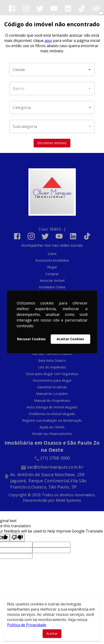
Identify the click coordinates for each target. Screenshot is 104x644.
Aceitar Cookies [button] (70, 339)
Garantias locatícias (52, 387)
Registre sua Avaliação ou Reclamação (52, 420)
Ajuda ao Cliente (52, 427)
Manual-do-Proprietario (52, 400)
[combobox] (52, 70)
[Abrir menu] (96, 8)
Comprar (52, 274)
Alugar (52, 267)
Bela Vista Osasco (52, 360)
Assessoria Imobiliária (52, 260)
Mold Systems (68, 500)
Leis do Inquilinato (52, 367)
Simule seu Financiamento (52, 434)
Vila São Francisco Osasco (52, 354)
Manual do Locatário (52, 394)
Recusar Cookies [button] (31, 339)
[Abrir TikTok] (82, 8)
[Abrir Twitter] (40, 8)
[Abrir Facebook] (12, 8)
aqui (48, 40)
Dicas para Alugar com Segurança (52, 374)
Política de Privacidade (27, 625)
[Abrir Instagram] (26, 8)
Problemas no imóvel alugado (52, 414)
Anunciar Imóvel (52, 280)
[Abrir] (90, 70)
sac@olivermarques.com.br (55, 467)
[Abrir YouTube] (54, 8)
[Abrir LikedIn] (68, 8)
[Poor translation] (17, 538)
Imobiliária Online (52, 287)
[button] (52, 107)
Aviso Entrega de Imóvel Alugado (52, 407)
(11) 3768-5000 (55, 458)
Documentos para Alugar (52, 380)
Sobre (52, 254)
